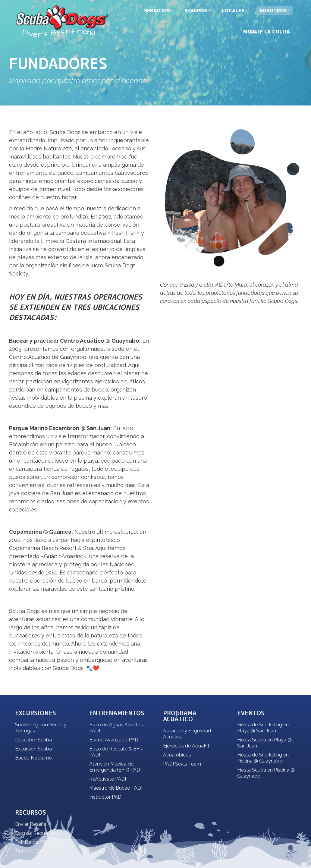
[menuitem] (266, 5)
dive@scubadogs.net (82, 6)
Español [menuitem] (246, 6)
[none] (266, 5)
